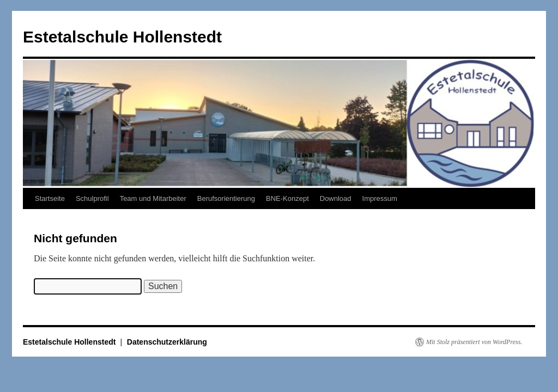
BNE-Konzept (287, 198)
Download (336, 198)
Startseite (50, 198)
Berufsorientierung (226, 198)
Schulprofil (92, 198)
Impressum (380, 198)
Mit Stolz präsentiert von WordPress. (474, 342)
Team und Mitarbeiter (153, 198)
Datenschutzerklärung (167, 342)
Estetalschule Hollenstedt (122, 37)
